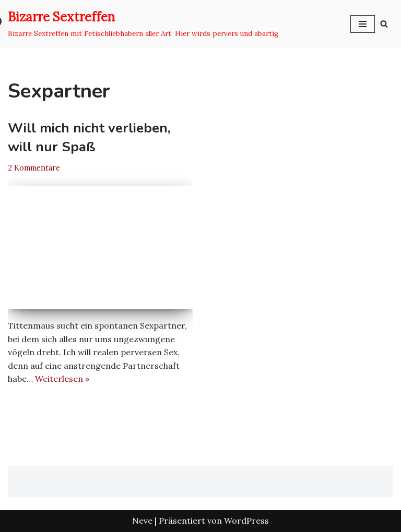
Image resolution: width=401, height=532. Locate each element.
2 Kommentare (34, 168)
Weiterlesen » (62, 379)
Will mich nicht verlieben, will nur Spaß (89, 137)
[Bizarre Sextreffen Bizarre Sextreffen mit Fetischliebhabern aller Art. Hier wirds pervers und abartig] (143, 24)
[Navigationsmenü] (363, 24)
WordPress (246, 521)
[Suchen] (384, 24)
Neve (142, 521)
